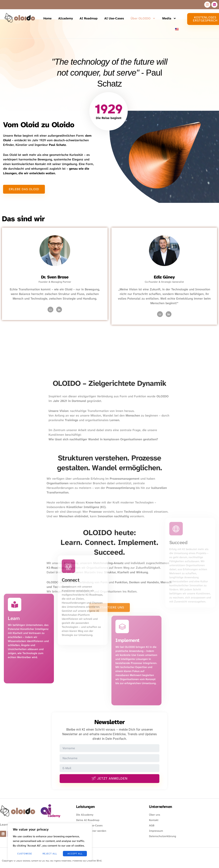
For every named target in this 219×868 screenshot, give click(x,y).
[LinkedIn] (59, 310)
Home (47, 18)
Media (169, 18)
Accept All (75, 854)
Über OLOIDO (143, 18)
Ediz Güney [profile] (164, 277)
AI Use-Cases (114, 18)
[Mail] (50, 310)
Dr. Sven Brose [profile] (55, 277)
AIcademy (66, 18)
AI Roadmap (89, 18)
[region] (50, 842)
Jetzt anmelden (109, 778)
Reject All (50, 854)
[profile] (55, 272)
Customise (25, 854)
